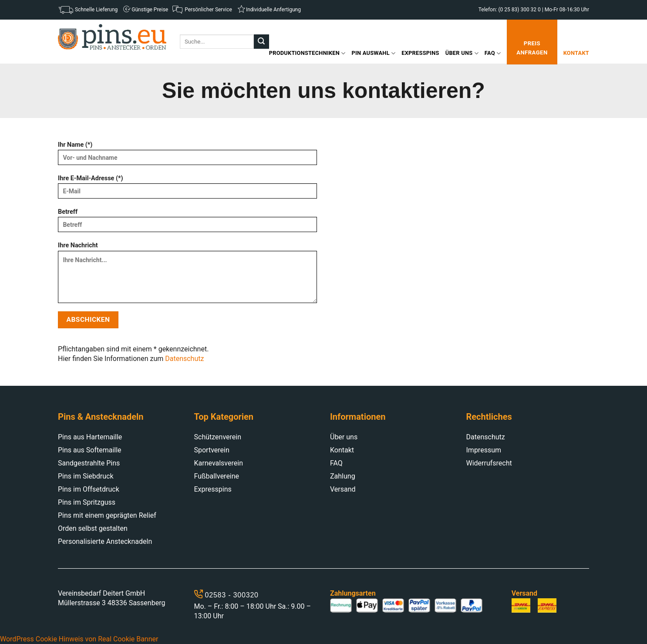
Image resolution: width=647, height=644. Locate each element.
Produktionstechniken (307, 53)
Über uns (462, 53)
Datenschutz (184, 359)
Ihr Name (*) (187, 156)
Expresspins (420, 53)
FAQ (493, 53)
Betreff (187, 223)
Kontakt (576, 53)
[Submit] (261, 42)
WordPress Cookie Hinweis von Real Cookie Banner (79, 639)
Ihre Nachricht (187, 275)
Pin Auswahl (374, 53)
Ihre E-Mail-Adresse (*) (187, 190)
